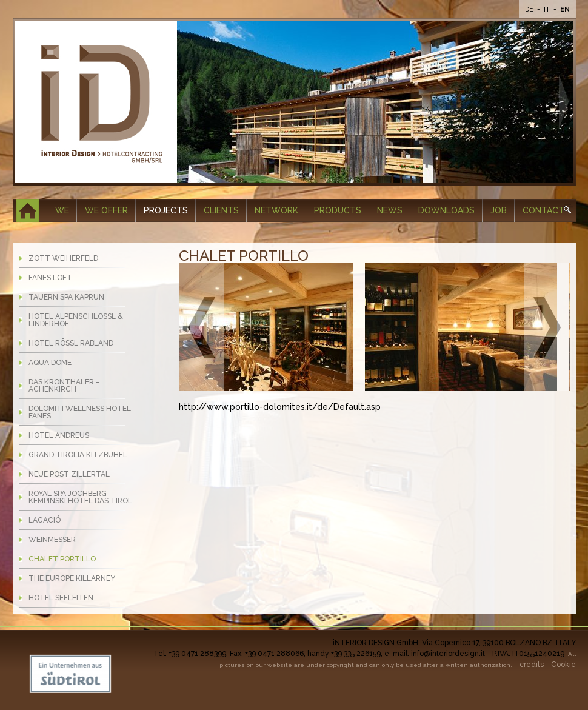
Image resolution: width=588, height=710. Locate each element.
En (565, 9)
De (530, 9)
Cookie (563, 665)
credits (532, 665)
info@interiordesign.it (448, 654)
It (548, 9)
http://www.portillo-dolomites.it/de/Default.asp (280, 407)
